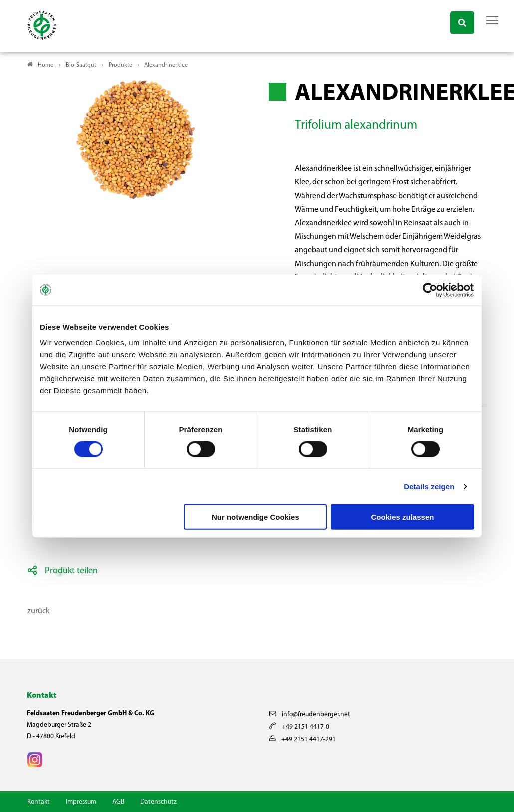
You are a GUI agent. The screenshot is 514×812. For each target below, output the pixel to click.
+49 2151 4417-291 (303, 739)
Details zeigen (429, 486)
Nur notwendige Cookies (256, 517)
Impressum (81, 802)
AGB (118, 802)
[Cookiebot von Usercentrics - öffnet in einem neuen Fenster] (430, 290)
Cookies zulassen (403, 517)
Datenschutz (158, 802)
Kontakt (39, 802)
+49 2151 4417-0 (299, 727)
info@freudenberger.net (310, 714)
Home (46, 65)
